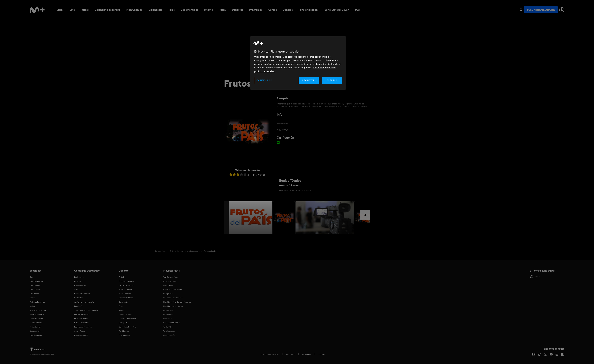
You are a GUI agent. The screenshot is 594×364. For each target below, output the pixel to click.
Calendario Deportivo (127, 327)
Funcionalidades (309, 10)
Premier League (125, 290)
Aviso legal (290, 354)
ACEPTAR (332, 80)
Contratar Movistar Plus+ (173, 298)
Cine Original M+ (36, 281)
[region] (298, 63)
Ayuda (535, 277)
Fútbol (85, 10)
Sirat (76, 290)
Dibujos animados (81, 323)
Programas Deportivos (83, 327)
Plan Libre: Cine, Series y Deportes (177, 302)
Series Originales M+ (38, 310)
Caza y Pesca (79, 331)
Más (358, 10)
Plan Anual (168, 319)
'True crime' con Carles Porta (86, 310)
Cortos (273, 10)
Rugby (222, 10)
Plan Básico (168, 310)
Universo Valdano (126, 298)
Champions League (127, 281)
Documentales (189, 10)
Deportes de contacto (128, 319)
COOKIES (322, 354)
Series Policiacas (36, 319)
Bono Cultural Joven (337, 10)
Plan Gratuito (135, 10)
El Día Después (125, 294)
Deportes (238, 10)
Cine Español (35, 285)
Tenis (172, 10)
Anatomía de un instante (84, 302)
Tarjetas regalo (169, 331)
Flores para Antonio (82, 294)
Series (60, 10)
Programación (125, 335)
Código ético (168, 294)
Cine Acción (34, 294)
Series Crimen (35, 327)
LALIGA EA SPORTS (126, 285)
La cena (77, 281)
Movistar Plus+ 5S (81, 335)
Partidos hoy (124, 331)
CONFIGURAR (264, 80)
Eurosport (123, 323)
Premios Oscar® (81, 319)
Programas (256, 10)
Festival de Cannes (82, 314)
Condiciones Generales (173, 290)
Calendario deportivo (108, 10)
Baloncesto (156, 10)
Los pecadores (80, 285)
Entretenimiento (36, 335)
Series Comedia (36, 323)
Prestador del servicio (270, 354)
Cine (72, 10)
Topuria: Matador (126, 314)
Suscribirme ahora (541, 10)
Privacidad (307, 354)
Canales (288, 10)
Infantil (208, 10)
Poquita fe (78, 306)
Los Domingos (80, 277)
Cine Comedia (35, 290)
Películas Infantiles (37, 302)
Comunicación (169, 335)
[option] (251, 218)
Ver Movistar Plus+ (171, 277)
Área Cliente (168, 285)
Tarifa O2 (167, 327)
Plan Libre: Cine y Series (173, 306)
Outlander (78, 298)
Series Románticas (37, 314)
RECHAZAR (309, 80)
